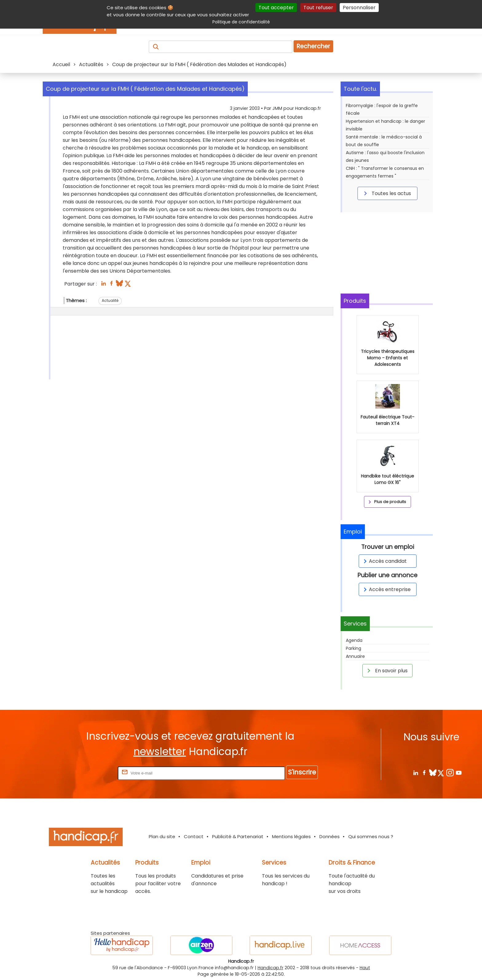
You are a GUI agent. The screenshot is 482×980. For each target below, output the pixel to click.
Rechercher (313, 46)
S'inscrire (302, 772)
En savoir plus (386, 670)
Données (330, 836)
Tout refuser (318, 8)
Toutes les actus (386, 193)
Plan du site (162, 836)
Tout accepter (276, 8)
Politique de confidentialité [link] (241, 22)
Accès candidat (384, 561)
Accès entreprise (386, 589)
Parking (354, 648)
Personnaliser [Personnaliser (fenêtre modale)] (359, 8)
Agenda (354, 640)
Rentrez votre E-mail (92, 773)
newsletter (160, 752)
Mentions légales (291, 836)
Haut (365, 968)
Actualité (110, 300)
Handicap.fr (271, 968)
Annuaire (355, 656)
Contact (194, 836)
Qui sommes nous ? (371, 836)
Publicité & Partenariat (238, 836)
